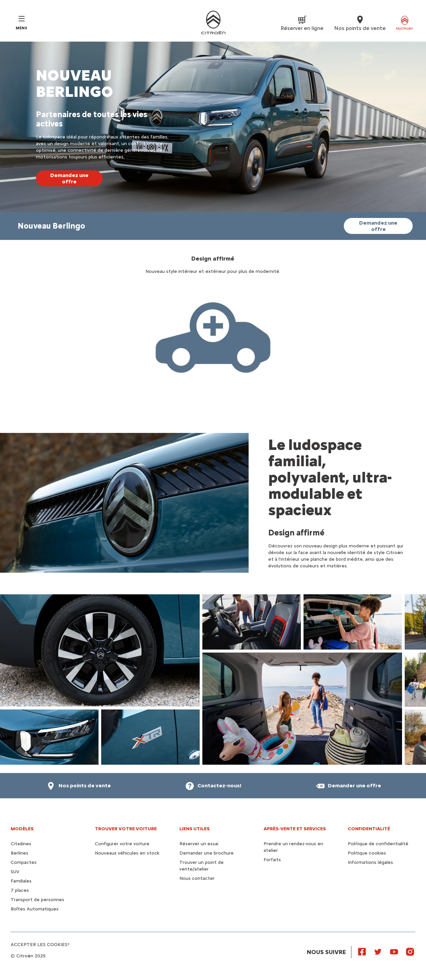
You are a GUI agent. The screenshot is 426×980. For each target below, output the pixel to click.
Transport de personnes (37, 900)
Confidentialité (369, 829)
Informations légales (370, 862)
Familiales (21, 881)
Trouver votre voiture (126, 829)
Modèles (22, 829)
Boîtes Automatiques (35, 909)
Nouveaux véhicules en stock (127, 853)
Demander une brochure (207, 853)
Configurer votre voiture (122, 844)
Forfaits (272, 860)
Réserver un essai (199, 844)
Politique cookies (367, 853)
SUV (15, 872)
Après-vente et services (295, 829)
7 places (20, 890)
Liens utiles (195, 829)
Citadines (21, 844)
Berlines (19, 853)
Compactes (24, 862)
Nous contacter (197, 878)
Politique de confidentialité (378, 844)
